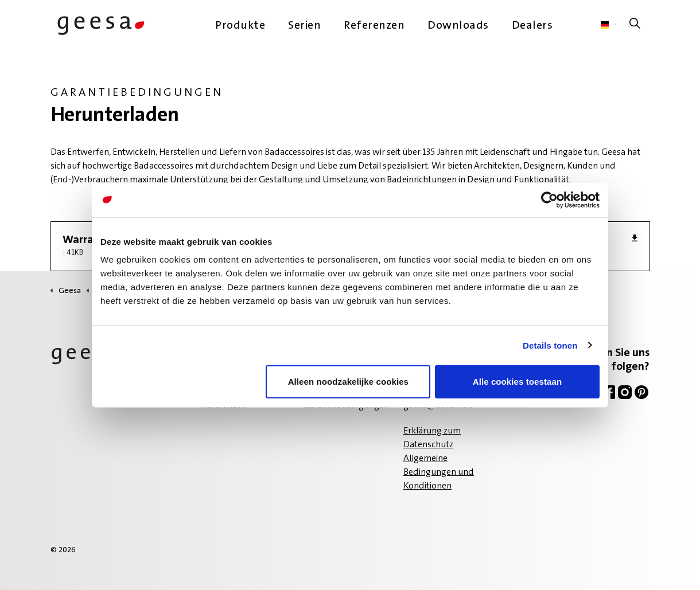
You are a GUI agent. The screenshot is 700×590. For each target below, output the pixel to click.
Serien (304, 26)
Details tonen (550, 345)
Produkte (240, 26)
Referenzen (374, 26)
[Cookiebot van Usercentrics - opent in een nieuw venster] (549, 200)
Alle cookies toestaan (518, 382)
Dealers (532, 26)
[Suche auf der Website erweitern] (635, 26)
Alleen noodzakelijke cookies (348, 382)
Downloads (458, 26)
